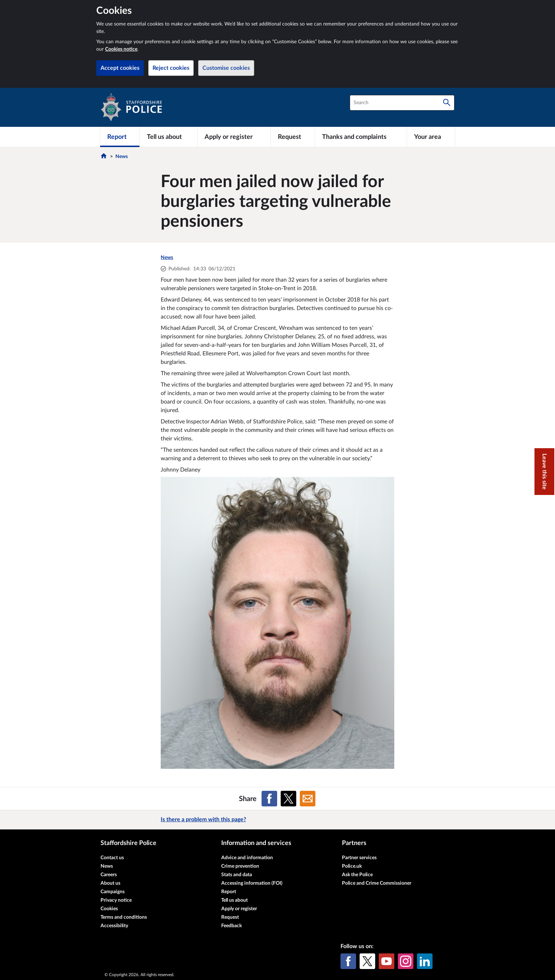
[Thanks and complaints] (361, 137)
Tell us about (234, 900)
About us (110, 883)
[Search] (447, 103)
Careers (109, 875)
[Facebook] (348, 961)
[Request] (293, 137)
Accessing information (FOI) (252, 883)
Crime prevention (240, 866)
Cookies (109, 909)
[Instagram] (406, 961)
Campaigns (113, 892)
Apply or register (239, 909)
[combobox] (402, 103)
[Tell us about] (168, 137)
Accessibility (114, 926)
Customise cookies (226, 68)
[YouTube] (387, 961)
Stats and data (237, 875)
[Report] (120, 137)
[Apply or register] (234, 137)
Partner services (359, 858)
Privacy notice (116, 900)
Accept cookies (120, 68)
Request (230, 917)
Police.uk (352, 866)
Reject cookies (171, 68)
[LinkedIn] (425, 961)
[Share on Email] (308, 799)
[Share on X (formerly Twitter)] (288, 799)
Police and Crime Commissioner (377, 883)
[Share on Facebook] (269, 799)
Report (229, 892)
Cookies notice (121, 49)
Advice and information (247, 858)
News (122, 157)
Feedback (231, 926)
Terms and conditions (124, 917)
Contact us (112, 858)
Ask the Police (357, 875)
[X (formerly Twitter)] (367, 961)
